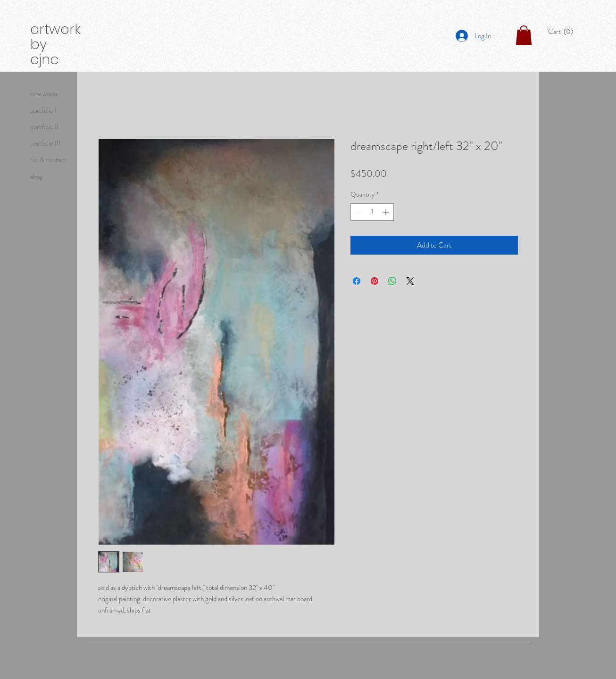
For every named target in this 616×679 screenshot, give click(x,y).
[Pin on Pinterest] (375, 281)
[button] (563, 32)
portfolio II (44, 127)
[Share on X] (410, 281)
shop (37, 176)
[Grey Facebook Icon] (501, 655)
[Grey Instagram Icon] (513, 655)
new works (44, 94)
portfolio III (45, 143)
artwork (55, 29)
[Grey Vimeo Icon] (525, 655)
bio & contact (48, 160)
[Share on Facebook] (357, 281)
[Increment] (387, 212)
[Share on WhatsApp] (392, 281)
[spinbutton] (372, 212)
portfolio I (43, 110)
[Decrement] (358, 212)
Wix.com (234, 656)
